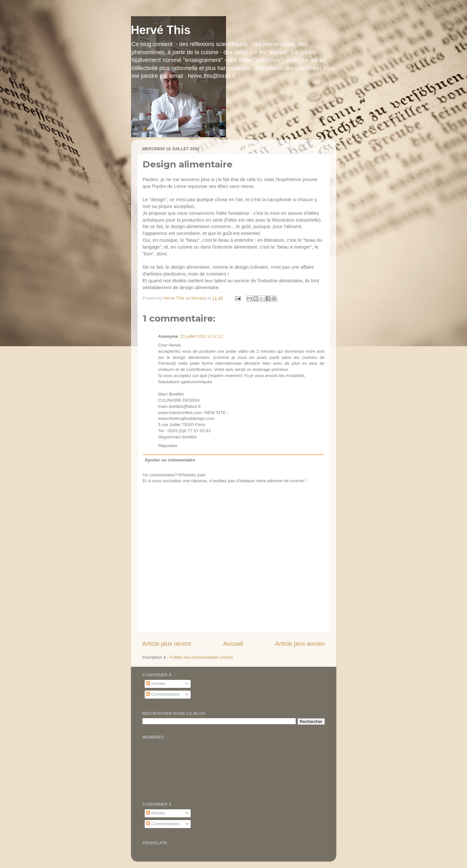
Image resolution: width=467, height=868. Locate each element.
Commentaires (163, 694)
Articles (156, 684)
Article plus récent (167, 644)
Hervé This (161, 30)
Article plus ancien (300, 644)
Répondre (168, 446)
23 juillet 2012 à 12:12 (201, 336)
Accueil (233, 644)
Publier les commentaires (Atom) (201, 657)
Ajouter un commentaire (170, 460)
